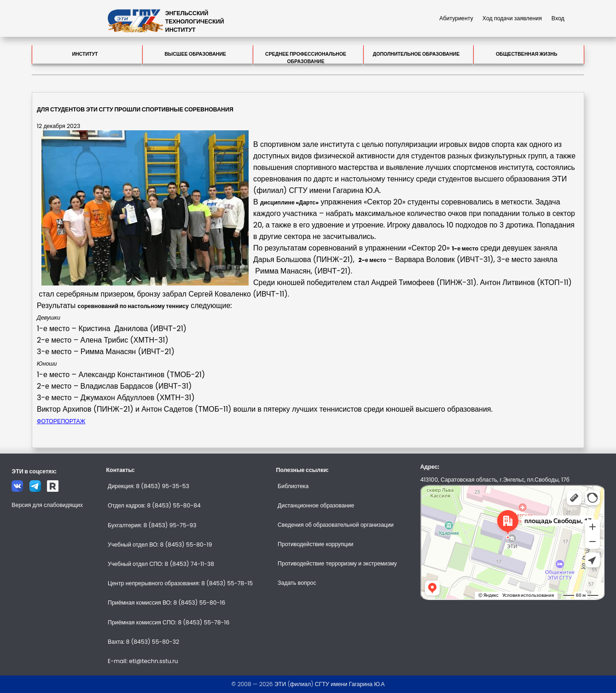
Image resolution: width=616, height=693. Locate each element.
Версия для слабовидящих (47, 505)
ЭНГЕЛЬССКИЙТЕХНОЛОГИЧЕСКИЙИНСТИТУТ (195, 21)
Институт (85, 54)
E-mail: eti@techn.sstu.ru (143, 661)
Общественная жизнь (527, 54)
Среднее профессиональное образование (306, 57)
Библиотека (293, 486)
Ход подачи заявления (512, 18)
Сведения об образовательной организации (336, 525)
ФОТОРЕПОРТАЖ (61, 421)
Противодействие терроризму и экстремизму (337, 563)
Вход (558, 18)
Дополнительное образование (416, 54)
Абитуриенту (456, 18)
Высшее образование (195, 54)
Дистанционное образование (316, 505)
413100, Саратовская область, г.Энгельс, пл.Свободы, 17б (495, 480)
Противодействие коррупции (315, 544)
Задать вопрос (297, 583)
